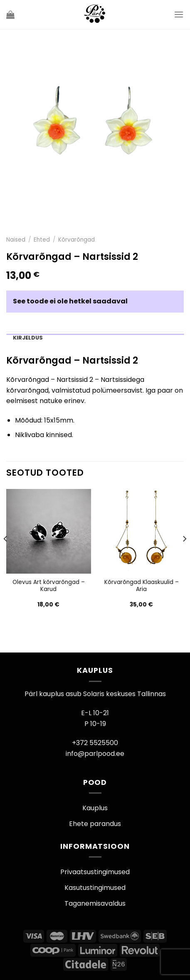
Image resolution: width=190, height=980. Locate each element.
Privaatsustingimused (95, 872)
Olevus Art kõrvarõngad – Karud (49, 586)
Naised (16, 240)
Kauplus (95, 808)
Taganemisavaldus (95, 903)
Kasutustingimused (95, 888)
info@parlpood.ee (95, 754)
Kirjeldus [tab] (28, 338)
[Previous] (6, 556)
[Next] (184, 556)
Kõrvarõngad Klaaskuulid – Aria (142, 586)
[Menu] (179, 14)
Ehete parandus (95, 824)
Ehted (42, 240)
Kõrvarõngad (76, 240)
